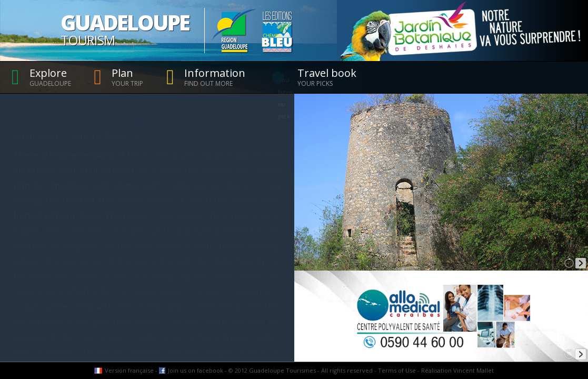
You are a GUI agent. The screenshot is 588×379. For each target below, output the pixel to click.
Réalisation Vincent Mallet (457, 370)
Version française (129, 370)
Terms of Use (397, 370)
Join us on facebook (196, 370)
